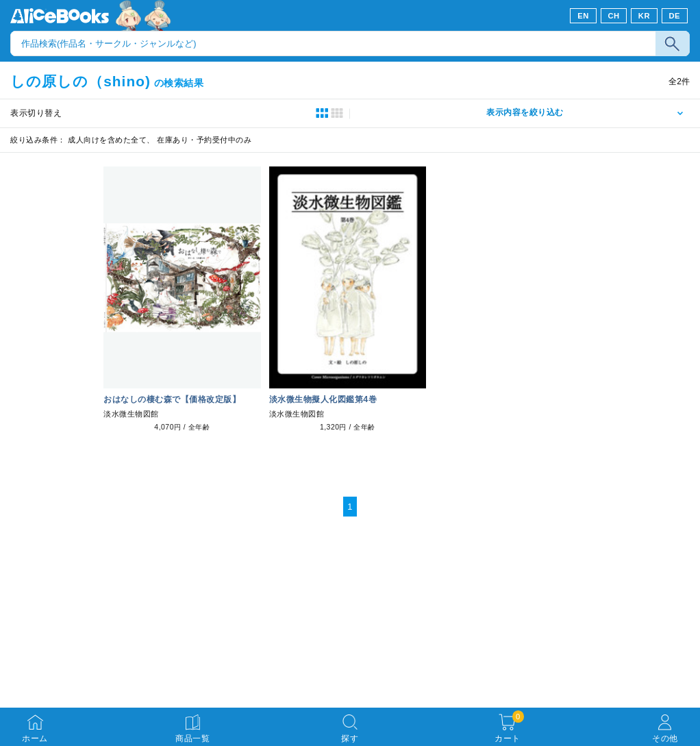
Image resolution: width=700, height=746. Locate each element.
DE (675, 16)
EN (583, 16)
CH (613, 16)
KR (644, 16)
